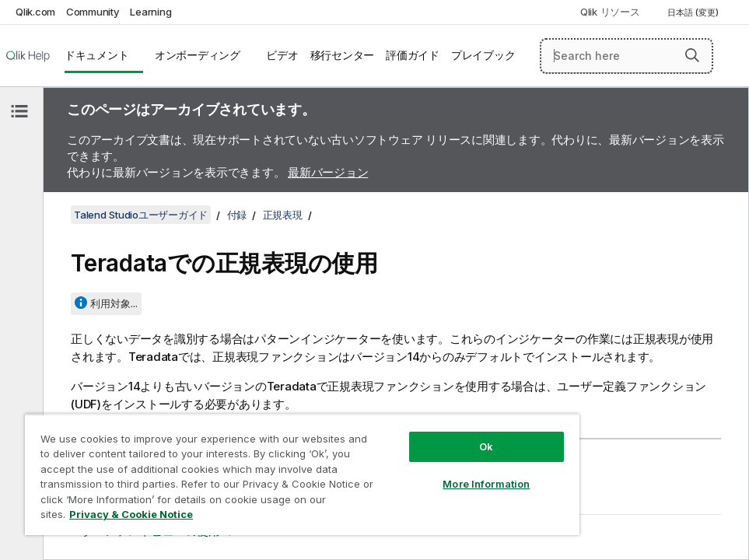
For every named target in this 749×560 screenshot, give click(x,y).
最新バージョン (328, 172)
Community (93, 12)
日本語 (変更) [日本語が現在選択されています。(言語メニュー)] (694, 12)
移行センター (343, 55)
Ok (486, 446)
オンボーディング (198, 55)
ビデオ (282, 55)
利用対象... (114, 303)
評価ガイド (413, 55)
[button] (692, 55)
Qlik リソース (610, 12)
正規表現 (283, 215)
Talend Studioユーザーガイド (141, 215)
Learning (150, 12)
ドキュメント (97, 55)
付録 (237, 215)
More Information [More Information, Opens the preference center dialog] (486, 484)
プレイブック (483, 55)
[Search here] (626, 56)
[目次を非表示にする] (19, 111)
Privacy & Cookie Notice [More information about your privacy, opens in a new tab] (131, 514)
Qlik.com (35, 12)
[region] (302, 474)
